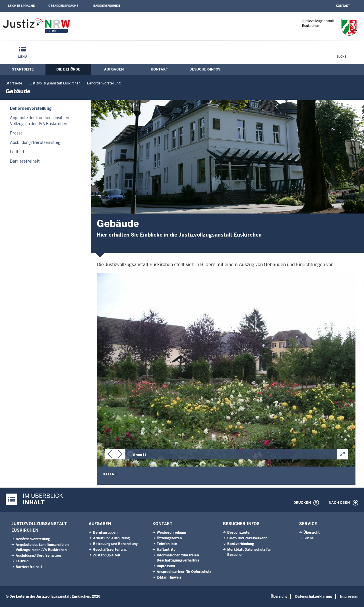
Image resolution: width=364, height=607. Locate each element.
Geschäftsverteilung (110, 550)
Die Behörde (68, 69)
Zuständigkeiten (106, 555)
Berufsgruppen (105, 533)
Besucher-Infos (205, 69)
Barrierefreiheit (107, 6)
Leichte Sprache (21, 6)
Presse (16, 133)
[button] (110, 455)
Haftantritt (166, 550)
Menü (22, 57)
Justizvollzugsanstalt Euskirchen (55, 83)
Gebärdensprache (63, 6)
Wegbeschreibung (171, 533)
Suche (341, 57)
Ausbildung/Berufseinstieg (35, 142)
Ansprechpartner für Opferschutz (184, 572)
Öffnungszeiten (169, 538)
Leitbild (17, 152)
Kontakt (343, 6)
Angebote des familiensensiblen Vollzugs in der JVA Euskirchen (40, 121)
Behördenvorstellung (104, 83)
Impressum (166, 566)
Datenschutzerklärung (314, 596)
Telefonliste (167, 544)
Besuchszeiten (239, 533)
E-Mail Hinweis (169, 577)
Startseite (23, 69)
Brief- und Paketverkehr (247, 538)
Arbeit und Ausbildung (111, 538)
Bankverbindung (241, 544)
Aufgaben (114, 69)
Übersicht (312, 533)
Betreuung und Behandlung (115, 544)
